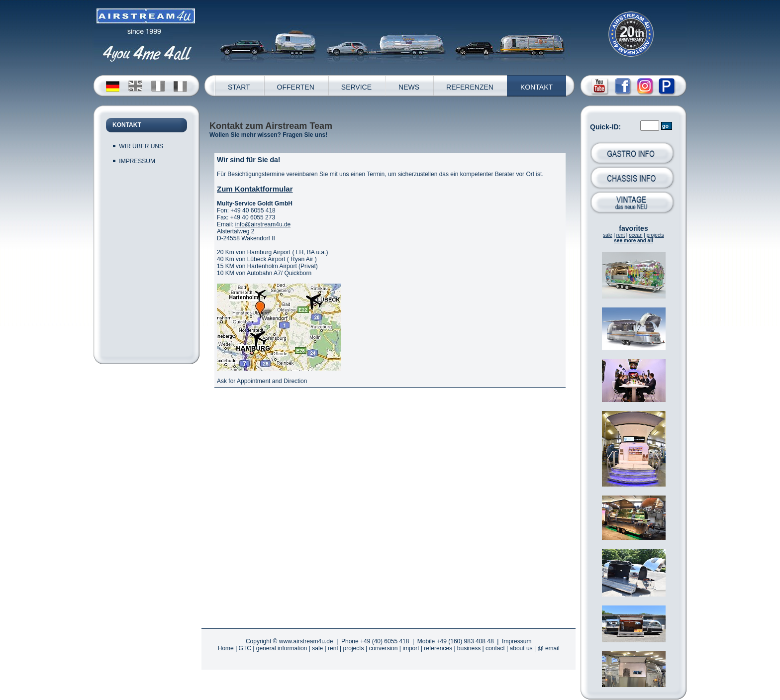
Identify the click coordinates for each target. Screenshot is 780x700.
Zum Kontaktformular (255, 189)
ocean (635, 235)
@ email (548, 648)
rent (621, 235)
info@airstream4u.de (263, 224)
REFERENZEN (470, 87)
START (239, 87)
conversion (383, 648)
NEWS (409, 87)
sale (607, 235)
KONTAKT (536, 87)
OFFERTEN (296, 87)
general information (282, 648)
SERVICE (356, 87)
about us (521, 648)
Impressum (517, 641)
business (469, 648)
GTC (245, 648)
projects (655, 235)
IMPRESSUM (137, 161)
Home (226, 648)
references (438, 648)
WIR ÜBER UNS (141, 146)
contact (495, 648)
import (411, 648)
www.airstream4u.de (306, 641)
